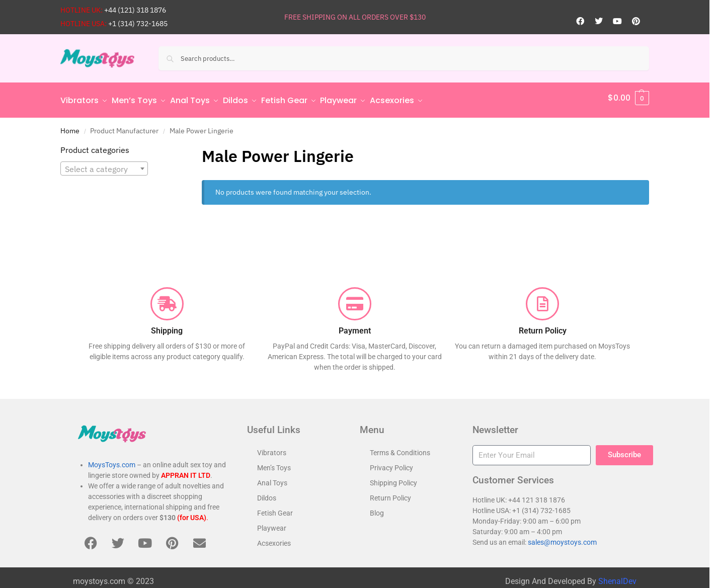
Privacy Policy (391, 463)
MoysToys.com (112, 461)
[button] (628, 98)
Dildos (267, 493)
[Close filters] (164, 146)
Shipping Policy (393, 478)
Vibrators (272, 448)
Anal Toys (272, 478)
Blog (377, 509)
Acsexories (274, 539)
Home (70, 126)
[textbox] (104, 164)
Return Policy (390, 493)
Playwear (272, 524)
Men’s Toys (274, 463)
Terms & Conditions (400, 448)
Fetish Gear (275, 509)
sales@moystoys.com (562, 538)
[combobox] (104, 164)
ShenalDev (617, 577)
